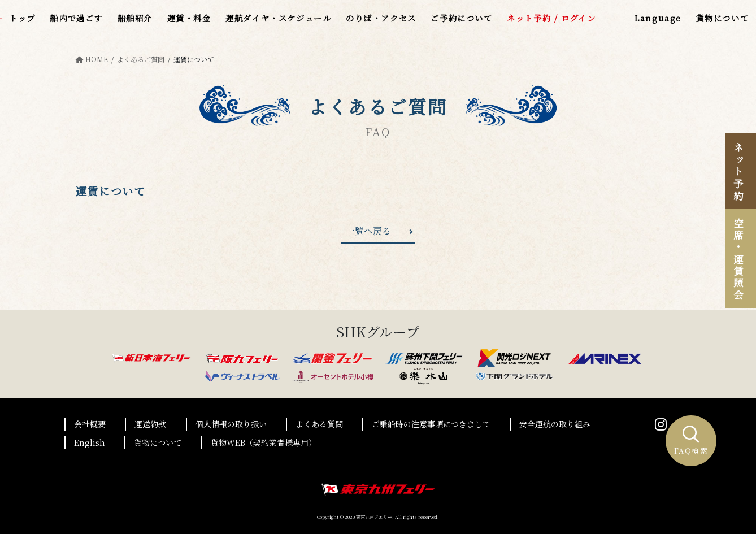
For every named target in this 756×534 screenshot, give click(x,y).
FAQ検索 (691, 441)
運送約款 (150, 424)
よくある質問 (319, 424)
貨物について (158, 442)
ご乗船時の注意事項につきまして (431, 424)
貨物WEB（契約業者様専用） (264, 442)
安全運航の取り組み (555, 424)
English (90, 442)
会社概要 (90, 424)
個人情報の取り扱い (231, 424)
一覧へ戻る (368, 231)
